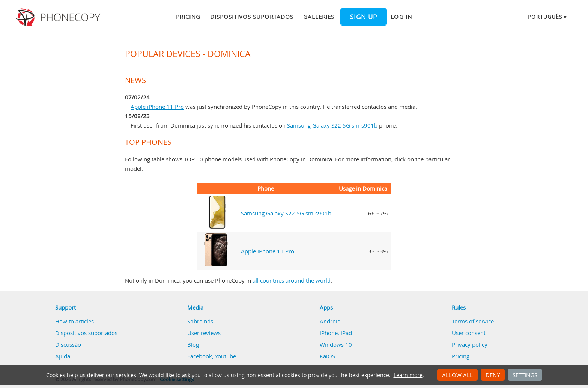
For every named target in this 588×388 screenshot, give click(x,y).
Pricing (188, 17)
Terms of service (473, 321)
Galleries (319, 17)
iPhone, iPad (336, 333)
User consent (469, 333)
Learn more (408, 375)
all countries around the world (292, 280)
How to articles (74, 321)
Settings (525, 375)
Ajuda (63, 356)
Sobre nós (200, 321)
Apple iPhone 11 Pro (157, 107)
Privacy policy (470, 344)
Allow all (457, 375)
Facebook (200, 356)
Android (330, 321)
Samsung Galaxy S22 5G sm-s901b (332, 125)
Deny (493, 375)
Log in (401, 17)
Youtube (226, 356)
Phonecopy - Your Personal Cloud (59, 17)
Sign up (364, 17)
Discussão (68, 344)
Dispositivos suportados (252, 17)
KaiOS (327, 356)
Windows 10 (336, 344)
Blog (193, 344)
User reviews (204, 333)
